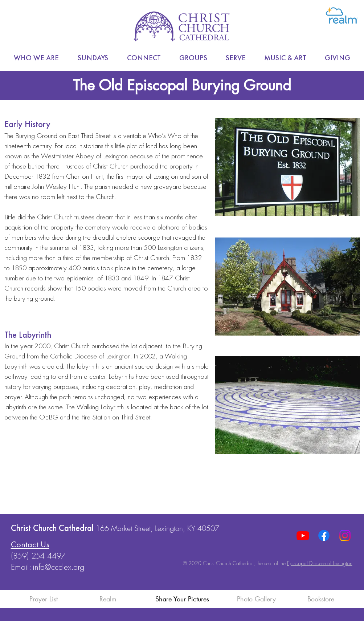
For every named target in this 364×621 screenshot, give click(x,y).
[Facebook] (324, 535)
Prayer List (44, 599)
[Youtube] (303, 535)
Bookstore (321, 599)
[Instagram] (345, 535)
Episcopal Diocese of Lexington (320, 563)
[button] (36, 58)
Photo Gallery (256, 599)
